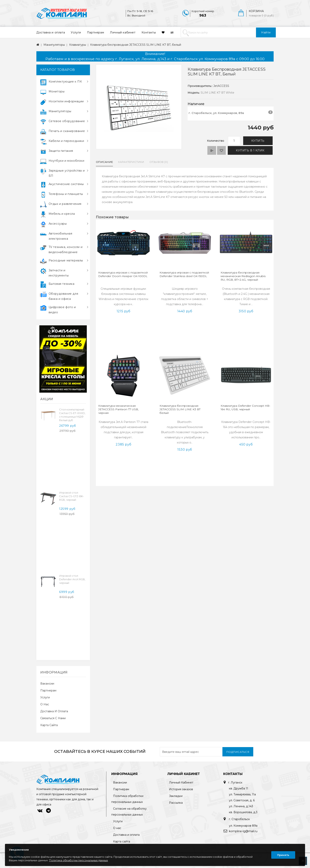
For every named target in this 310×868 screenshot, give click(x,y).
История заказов (181, 789)
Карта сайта (49, 725)
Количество (216, 141)
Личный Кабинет (181, 783)
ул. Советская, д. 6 (242, 800)
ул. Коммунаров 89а (243, 826)
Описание (104, 162)
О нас (45, 704)
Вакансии (47, 684)
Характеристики (131, 162)
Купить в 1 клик (250, 150)
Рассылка (176, 803)
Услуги (76, 32)
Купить (258, 141)
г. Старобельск (239, 819)
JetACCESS (221, 86)
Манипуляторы (54, 45)
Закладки (176, 796)
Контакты (149, 32)
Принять (283, 855)
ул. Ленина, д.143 (241, 806)
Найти (266, 32)
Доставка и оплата (51, 32)
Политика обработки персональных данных (78, 860)
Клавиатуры (78, 45)
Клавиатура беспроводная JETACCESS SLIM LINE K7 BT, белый (136, 45)
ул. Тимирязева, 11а (242, 794)
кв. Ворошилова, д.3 (243, 812)
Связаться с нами (53, 718)
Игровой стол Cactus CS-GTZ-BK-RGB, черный (72, 496)
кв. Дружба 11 (239, 788)
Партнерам (95, 32)
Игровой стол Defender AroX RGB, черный (72, 579)
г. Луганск (235, 783)
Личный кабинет (123, 32)
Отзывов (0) (159, 162)
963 (203, 15)
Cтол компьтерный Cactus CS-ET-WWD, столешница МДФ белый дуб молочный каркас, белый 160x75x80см (72, 418)
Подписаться (238, 752)
